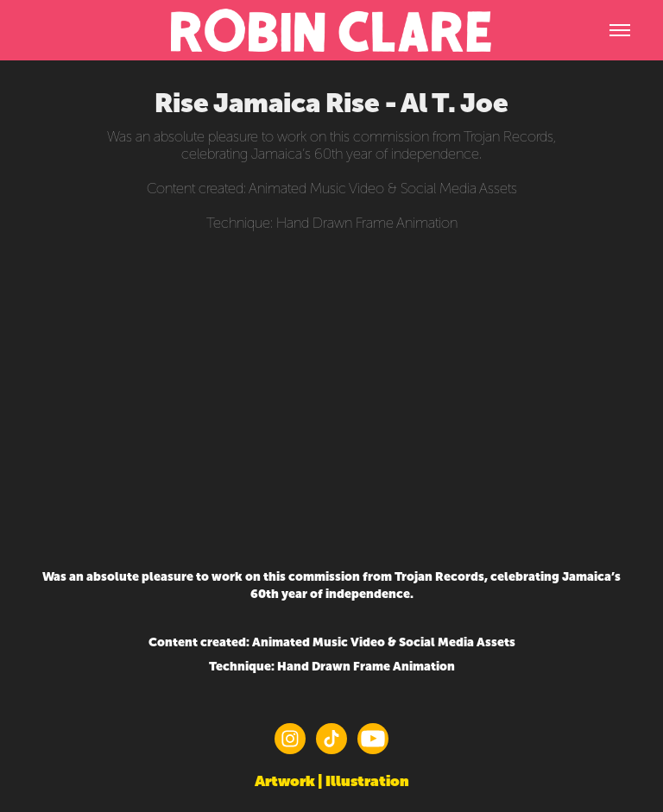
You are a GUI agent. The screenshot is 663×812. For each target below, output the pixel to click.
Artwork (285, 781)
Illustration (367, 781)
